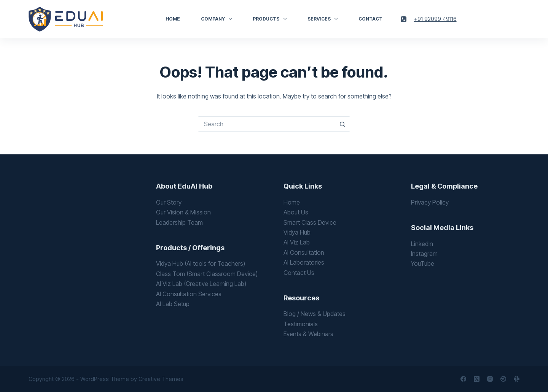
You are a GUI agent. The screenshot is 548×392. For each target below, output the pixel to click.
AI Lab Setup (173, 304)
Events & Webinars (308, 334)
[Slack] (517, 379)
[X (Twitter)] (477, 379)
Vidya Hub (297, 232)
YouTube (423, 263)
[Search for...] (266, 124)
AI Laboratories (304, 262)
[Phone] (404, 19)
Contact (370, 19)
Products (271, 19)
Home (173, 19)
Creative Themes (161, 379)
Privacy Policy (430, 202)
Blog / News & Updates (315, 314)
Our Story (169, 202)
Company (218, 19)
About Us (296, 212)
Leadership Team (179, 222)
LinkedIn (422, 244)
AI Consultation (304, 252)
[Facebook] (463, 379)
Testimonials (301, 324)
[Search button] (342, 124)
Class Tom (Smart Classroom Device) (207, 274)
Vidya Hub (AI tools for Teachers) (201, 263)
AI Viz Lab (297, 242)
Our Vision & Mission (183, 212)
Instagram (424, 254)
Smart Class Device (310, 222)
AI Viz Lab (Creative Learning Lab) (201, 284)
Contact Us (299, 273)
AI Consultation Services (189, 294)
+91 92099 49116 (435, 19)
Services (324, 19)
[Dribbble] (503, 379)
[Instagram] (490, 379)
